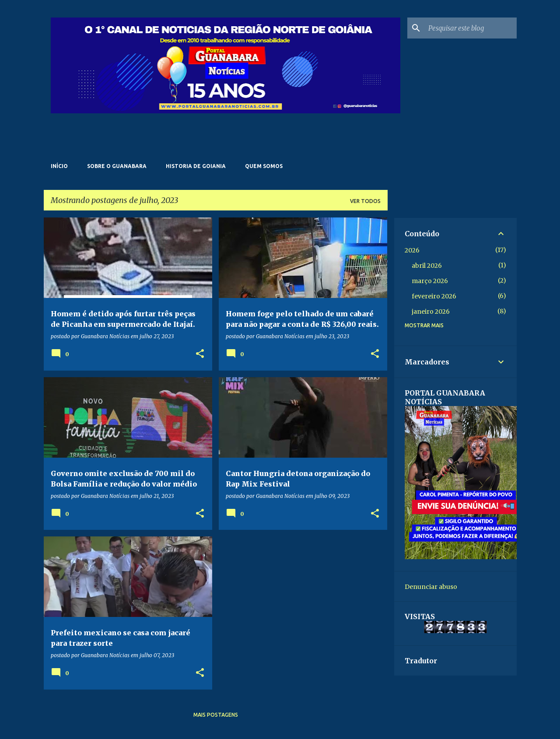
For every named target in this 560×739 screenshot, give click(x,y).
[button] (200, 354)
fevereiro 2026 (434, 296)
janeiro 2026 (431, 312)
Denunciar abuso (431, 587)
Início (59, 166)
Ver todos (365, 201)
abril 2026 (427, 266)
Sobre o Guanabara (117, 166)
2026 (412, 250)
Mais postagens (216, 715)
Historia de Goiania (196, 166)
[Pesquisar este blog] (471, 28)
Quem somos (264, 166)
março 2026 (430, 281)
